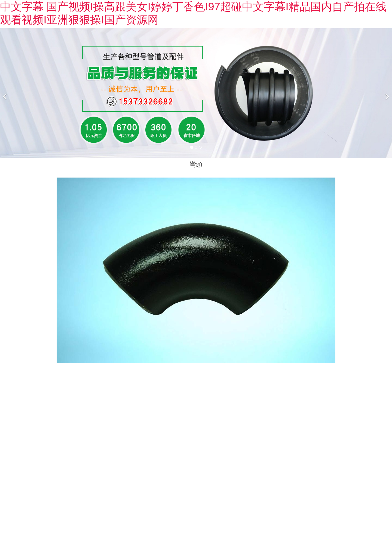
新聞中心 (149, 80)
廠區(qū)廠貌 (231, 80)
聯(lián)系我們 (328, 80)
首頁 (24, 80)
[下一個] (387, 151)
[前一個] (5, 151)
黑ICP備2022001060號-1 (240, 520)
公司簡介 (57, 80)
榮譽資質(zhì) (278, 80)
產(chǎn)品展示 (103, 80)
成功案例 (188, 80)
